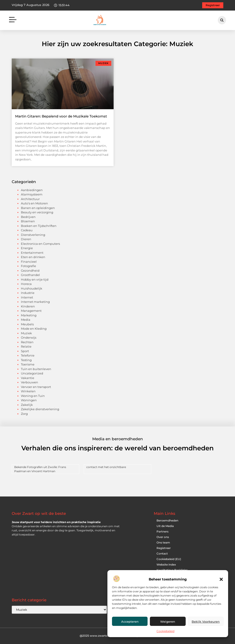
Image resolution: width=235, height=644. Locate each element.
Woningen (29, 400)
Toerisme (28, 364)
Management (31, 311)
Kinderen (28, 306)
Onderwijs (29, 337)
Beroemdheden (167, 520)
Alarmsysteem (32, 194)
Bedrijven (28, 217)
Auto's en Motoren (34, 203)
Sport (25, 351)
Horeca (26, 284)
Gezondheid (30, 270)
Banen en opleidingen (38, 208)
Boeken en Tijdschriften (39, 226)
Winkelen (28, 391)
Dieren (26, 239)
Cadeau (27, 230)
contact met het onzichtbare (106, 467)
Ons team (163, 542)
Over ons (163, 537)
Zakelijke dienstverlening (40, 409)
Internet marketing (35, 302)
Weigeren (168, 622)
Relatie (26, 346)
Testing (26, 360)
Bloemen (28, 221)
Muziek (26, 333)
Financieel (29, 262)
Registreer (164, 548)
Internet (27, 297)
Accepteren (130, 622)
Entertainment (32, 253)
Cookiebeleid (165, 631)
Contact (162, 553)
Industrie (28, 293)
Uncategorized (32, 373)
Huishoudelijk (32, 288)
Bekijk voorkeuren (206, 622)
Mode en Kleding (34, 329)
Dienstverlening (33, 235)
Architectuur (30, 199)
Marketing (29, 315)
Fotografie (28, 266)
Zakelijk (27, 405)
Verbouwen (29, 382)
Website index (166, 565)
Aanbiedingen (32, 190)
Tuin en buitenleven (36, 369)
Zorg (24, 414)
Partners (162, 531)
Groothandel (30, 275)
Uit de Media (165, 526)
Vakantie (28, 378)
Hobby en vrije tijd (35, 279)
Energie (27, 248)
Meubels (27, 324)
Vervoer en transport (36, 387)
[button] (221, 579)
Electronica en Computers (40, 244)
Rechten (27, 342)
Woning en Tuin (33, 396)
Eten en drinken (33, 257)
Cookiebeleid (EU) (169, 559)
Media (26, 320)
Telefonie (28, 355)
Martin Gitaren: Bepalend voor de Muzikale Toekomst (61, 116)
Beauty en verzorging (37, 212)
